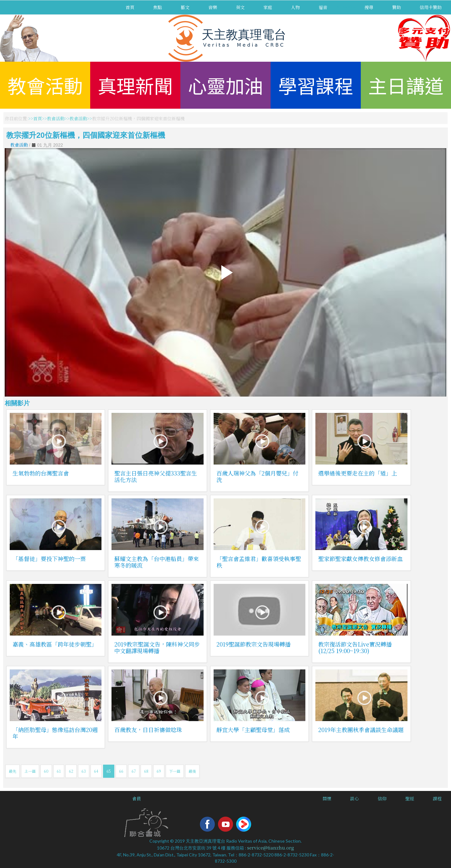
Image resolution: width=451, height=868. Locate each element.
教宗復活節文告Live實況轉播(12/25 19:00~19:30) (355, 647)
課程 (437, 798)
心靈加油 (225, 85)
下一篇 (175, 771)
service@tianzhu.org (271, 848)
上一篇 (30, 771)
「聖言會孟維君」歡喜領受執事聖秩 (259, 562)
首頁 (130, 7)
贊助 (397, 7)
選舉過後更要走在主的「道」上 (358, 473)
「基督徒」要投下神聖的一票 (49, 559)
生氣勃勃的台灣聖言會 (41, 473)
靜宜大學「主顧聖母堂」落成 (253, 730)
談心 (355, 798)
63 (84, 771)
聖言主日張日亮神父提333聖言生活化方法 (156, 476)
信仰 (382, 798)
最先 (13, 771)
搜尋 (369, 7)
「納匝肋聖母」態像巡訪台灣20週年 (55, 733)
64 (96, 771)
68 (146, 771)
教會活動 (45, 85)
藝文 (185, 7)
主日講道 (406, 85)
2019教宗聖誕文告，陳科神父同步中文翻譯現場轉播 (157, 647)
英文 (240, 7)
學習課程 (316, 85)
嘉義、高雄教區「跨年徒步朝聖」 (55, 644)
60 (46, 771)
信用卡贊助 (431, 7)
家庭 (268, 7)
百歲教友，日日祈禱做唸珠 (148, 730)
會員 (137, 798)
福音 (323, 7)
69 (159, 771)
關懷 (327, 798)
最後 (192, 771)
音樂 (213, 7)
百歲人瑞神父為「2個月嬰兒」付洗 (257, 476)
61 (59, 771)
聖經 (410, 798)
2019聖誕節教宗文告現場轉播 (254, 644)
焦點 (158, 7)
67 (134, 771)
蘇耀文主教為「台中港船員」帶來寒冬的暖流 (157, 562)
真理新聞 (135, 85)
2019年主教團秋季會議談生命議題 (361, 730)
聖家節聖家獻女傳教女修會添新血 (360, 559)
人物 (295, 7)
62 (71, 771)
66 (121, 771)
